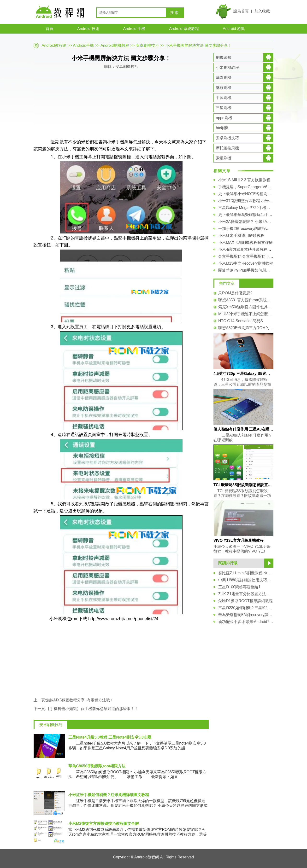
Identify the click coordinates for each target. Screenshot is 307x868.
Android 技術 (88, 29)
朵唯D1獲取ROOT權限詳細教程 (245, 601)
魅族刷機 (224, 88)
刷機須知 (224, 57)
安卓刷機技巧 (147, 45)
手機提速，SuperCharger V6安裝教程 (251, 187)
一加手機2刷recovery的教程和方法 (248, 229)
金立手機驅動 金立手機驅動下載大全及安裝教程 (259, 256)
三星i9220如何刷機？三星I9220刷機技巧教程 (257, 608)
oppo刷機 (224, 118)
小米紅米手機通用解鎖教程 (241, 236)
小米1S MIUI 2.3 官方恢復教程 (244, 180)
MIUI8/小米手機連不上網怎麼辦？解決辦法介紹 (246, 314)
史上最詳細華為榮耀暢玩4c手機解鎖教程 (253, 215)
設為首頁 (241, 11)
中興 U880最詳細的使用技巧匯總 (246, 580)
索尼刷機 (224, 158)
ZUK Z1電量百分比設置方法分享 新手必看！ (256, 594)
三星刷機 (224, 108)
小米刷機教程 (227, 67)
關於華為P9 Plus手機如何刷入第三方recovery (257, 270)
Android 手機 (134, 29)
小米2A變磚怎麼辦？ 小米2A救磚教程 (250, 222)
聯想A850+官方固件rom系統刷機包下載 (246, 300)
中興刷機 (224, 98)
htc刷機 (222, 128)
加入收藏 (262, 11)
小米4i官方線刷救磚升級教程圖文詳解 (250, 249)
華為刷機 (224, 78)
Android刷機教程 (115, 45)
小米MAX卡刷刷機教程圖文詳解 (245, 242)
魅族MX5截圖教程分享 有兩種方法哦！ (80, 700)
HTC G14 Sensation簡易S (241, 321)
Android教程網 (54, 45)
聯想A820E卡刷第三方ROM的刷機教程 (246, 328)
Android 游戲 (234, 29)
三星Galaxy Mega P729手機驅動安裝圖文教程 (258, 208)
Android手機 (83, 45)
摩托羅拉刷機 (227, 148)
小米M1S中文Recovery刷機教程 (246, 263)
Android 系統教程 (184, 29)
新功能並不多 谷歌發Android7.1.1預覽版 (253, 622)
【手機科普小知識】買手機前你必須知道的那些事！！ (92, 709)
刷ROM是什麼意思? (235, 293)
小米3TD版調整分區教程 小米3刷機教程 (252, 201)
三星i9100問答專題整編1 (239, 587)
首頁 (49, 29)
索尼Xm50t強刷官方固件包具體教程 (246, 307)
